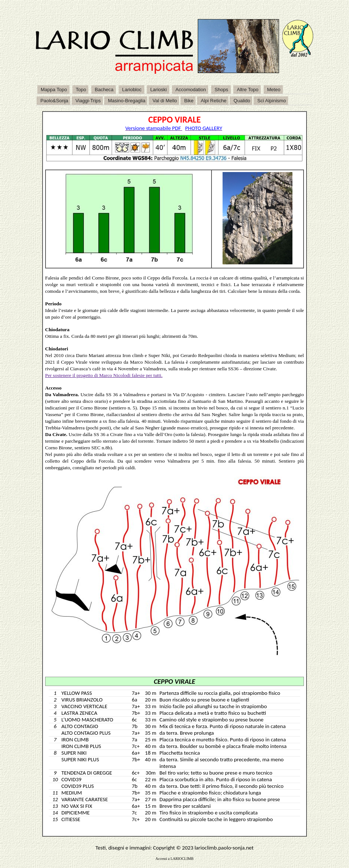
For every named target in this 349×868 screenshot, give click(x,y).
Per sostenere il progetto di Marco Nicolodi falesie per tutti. (104, 375)
